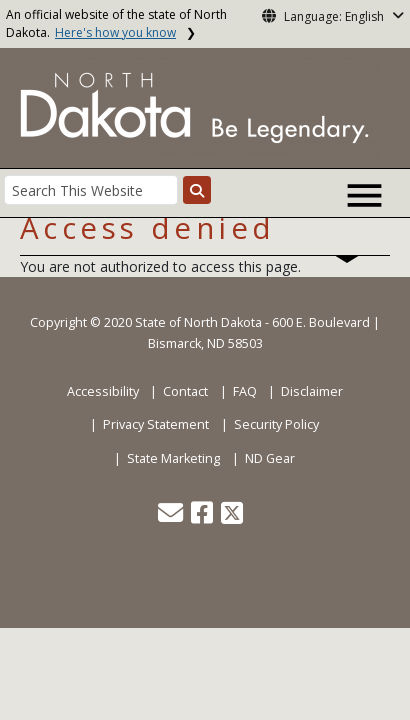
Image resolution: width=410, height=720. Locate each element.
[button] (172, 517)
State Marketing (173, 458)
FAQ (245, 391)
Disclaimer (312, 391)
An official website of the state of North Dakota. (116, 23)
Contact (185, 391)
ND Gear (270, 458)
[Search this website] (197, 190)
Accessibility (103, 391)
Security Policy (276, 424)
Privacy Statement (156, 424)
